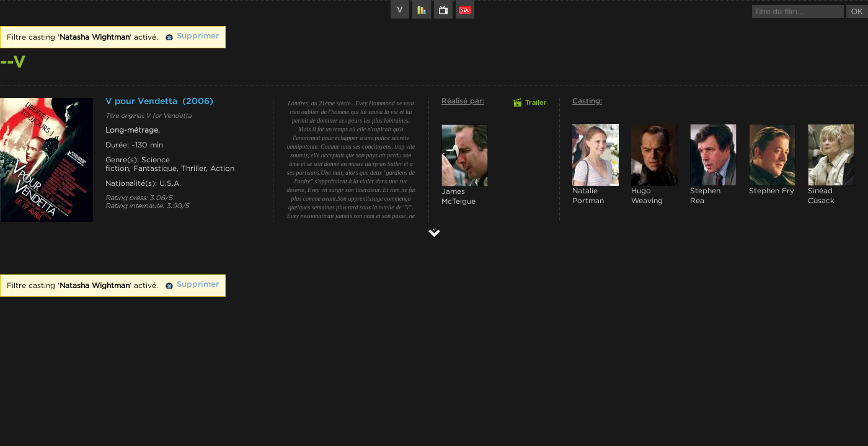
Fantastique (155, 168)
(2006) (198, 102)
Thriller (193, 168)
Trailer (536, 103)
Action (222, 168)
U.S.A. (170, 183)
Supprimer (198, 36)
